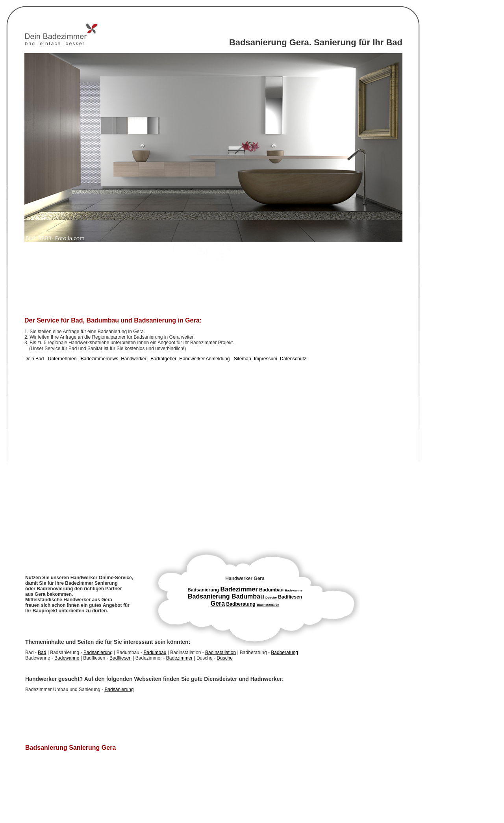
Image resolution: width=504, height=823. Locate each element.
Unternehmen (62, 359)
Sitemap (243, 359)
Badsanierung (98, 652)
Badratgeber (163, 359)
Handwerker (134, 359)
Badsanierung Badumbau (226, 596)
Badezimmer (179, 658)
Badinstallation (220, 652)
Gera (218, 603)
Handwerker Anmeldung (204, 359)
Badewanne (67, 658)
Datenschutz (293, 359)
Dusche (225, 658)
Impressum (266, 359)
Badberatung (284, 652)
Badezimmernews (99, 359)
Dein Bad (34, 359)
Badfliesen (120, 658)
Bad (42, 652)
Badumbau (155, 652)
